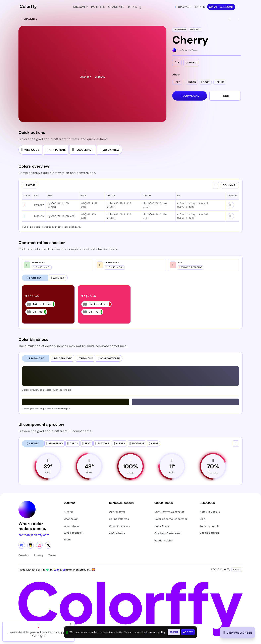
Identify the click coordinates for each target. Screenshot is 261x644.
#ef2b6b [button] (39, 216)
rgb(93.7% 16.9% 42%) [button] (62, 216)
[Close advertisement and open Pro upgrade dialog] (72, 624)
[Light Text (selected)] (35, 278)
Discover (80, 7)
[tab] (36, 358)
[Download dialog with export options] (190, 96)
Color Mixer (162, 526)
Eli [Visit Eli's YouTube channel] (65, 570)
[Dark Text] (58, 278)
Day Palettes (117, 512)
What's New (71, 526)
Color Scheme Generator (171, 519)
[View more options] (239, 7)
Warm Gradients (120, 526)
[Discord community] (22, 545)
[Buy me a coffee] (31, 545)
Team (67, 540)
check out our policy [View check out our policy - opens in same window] (153, 632)
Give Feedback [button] (73, 533)
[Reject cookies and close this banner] (174, 632)
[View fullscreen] (230, 19)
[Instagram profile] (39, 545)
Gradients (116, 7)
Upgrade (183, 7)
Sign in (200, 7)
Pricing (68, 512)
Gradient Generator (167, 534)
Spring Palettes (119, 519)
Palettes (98, 7)
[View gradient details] (239, 19)
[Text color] (236, 444)
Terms (52, 556)
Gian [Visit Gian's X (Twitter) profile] (57, 570)
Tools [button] (133, 7)
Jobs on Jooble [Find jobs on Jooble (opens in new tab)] (210, 526)
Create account (221, 7)
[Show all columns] (216, 185)
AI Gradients (117, 534)
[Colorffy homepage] (28, 7)
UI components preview (41, 424)
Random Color (164, 541)
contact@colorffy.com (34, 535)
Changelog (71, 519)
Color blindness (33, 339)
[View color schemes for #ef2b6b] (231, 216)
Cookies (24, 556)
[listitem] (48, 304)
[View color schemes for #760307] (231, 205)
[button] (85, 74)
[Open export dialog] (30, 185)
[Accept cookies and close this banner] (188, 632)
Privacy (39, 556)
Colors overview (34, 166)
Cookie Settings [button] (209, 533)
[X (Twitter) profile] (48, 545)
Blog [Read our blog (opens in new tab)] (202, 519)
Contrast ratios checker (42, 243)
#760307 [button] (39, 205)
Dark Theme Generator (169, 512)
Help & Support (210, 512)
